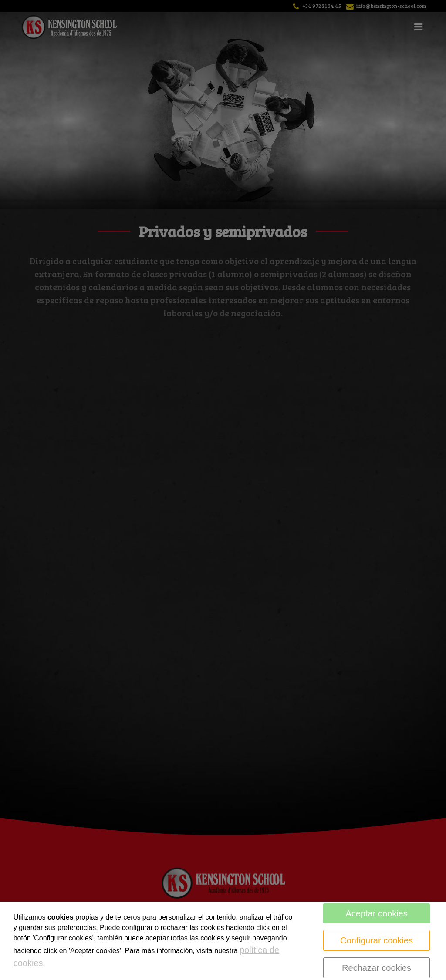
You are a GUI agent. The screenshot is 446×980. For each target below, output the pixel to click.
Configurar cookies (377, 940)
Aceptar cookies (376, 913)
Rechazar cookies (377, 968)
